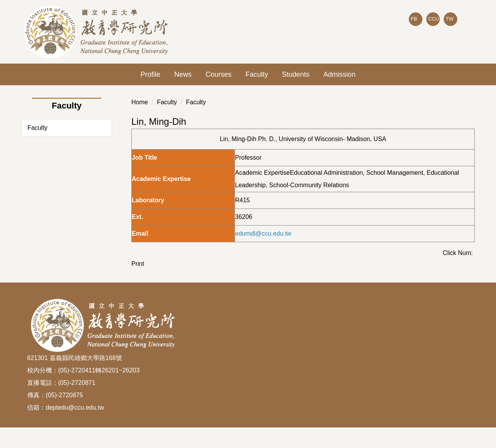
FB (414, 19)
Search (463, 35)
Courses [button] (218, 74)
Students (296, 74)
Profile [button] (150, 74)
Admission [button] (340, 74)
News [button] (183, 74)
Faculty (257, 74)
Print (138, 264)
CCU (434, 19)
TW (449, 19)
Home (140, 102)
